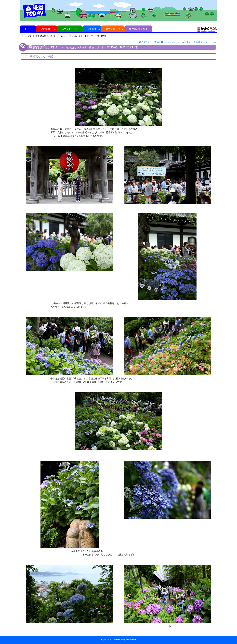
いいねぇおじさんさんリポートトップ (75, 36)
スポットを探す (70, 29)
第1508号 (102, 36)
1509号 (158, 42)
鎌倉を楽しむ (113, 29)
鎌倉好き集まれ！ (138, 29)
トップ (28, 29)
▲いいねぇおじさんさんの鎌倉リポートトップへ (191, 42)
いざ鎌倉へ (47, 29)
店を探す (92, 29)
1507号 (144, 42)
